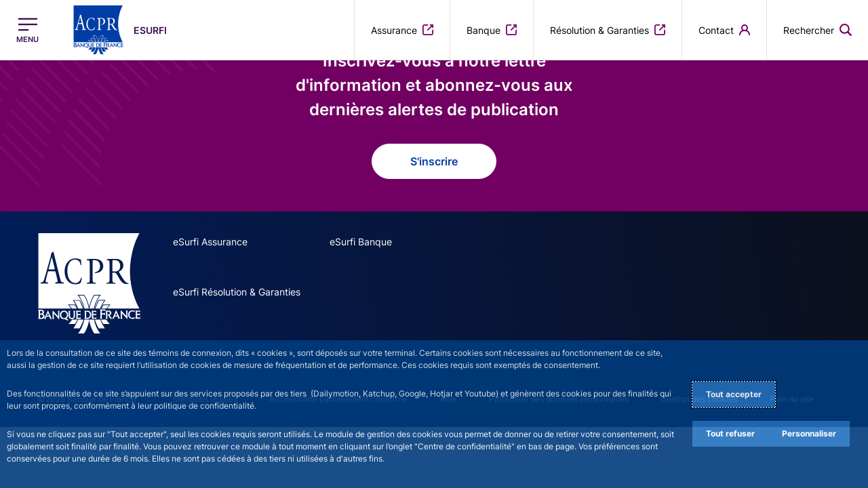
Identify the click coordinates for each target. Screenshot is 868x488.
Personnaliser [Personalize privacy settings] (809, 433)
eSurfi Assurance (210, 242)
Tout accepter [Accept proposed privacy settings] (734, 394)
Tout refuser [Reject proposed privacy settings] (730, 433)
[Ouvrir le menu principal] (27, 30)
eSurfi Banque (361, 242)
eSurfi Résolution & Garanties (237, 292)
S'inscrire (434, 161)
